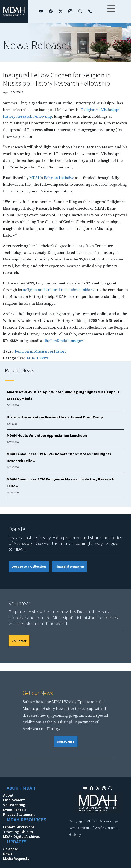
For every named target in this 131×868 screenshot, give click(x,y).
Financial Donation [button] (70, 567)
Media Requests (16, 858)
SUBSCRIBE (66, 741)
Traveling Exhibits (18, 832)
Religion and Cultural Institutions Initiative (60, 290)
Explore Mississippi (18, 827)
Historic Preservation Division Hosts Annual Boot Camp (55, 417)
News (8, 854)
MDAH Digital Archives (21, 836)
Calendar (11, 849)
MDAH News (38, 358)
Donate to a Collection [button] (29, 567)
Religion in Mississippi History (41, 351)
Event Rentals (15, 810)
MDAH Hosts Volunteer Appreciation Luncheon (47, 435)
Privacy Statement (19, 814)
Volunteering (14, 805)
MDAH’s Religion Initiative (52, 178)
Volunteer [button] (19, 641)
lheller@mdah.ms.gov (64, 341)
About (8, 795)
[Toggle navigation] (111, 12)
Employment (14, 800)
